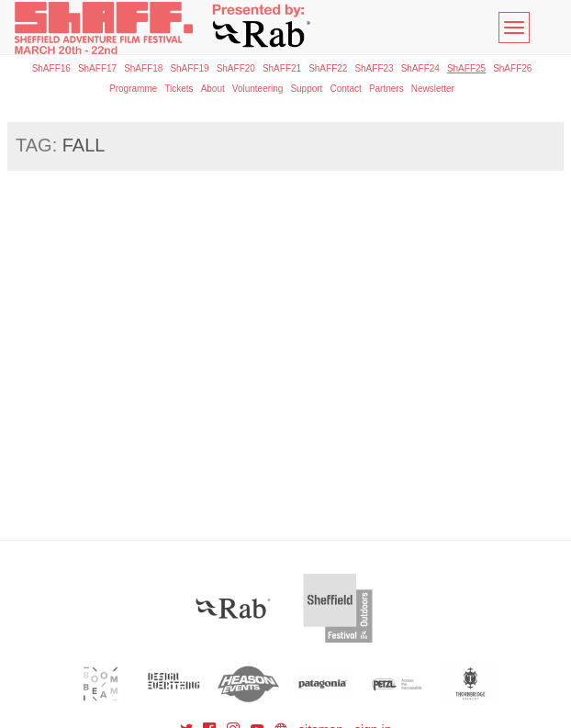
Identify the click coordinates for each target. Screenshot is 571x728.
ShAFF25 (466, 68)
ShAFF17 (97, 68)
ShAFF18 (143, 68)
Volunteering (258, 89)
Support (306, 89)
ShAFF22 (328, 68)
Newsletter (433, 89)
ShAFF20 (236, 68)
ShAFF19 (189, 68)
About (213, 89)
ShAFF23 (374, 68)
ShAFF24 (420, 68)
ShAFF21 (282, 68)
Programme (133, 89)
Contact (345, 89)
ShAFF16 (51, 68)
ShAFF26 (512, 68)
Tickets (179, 89)
